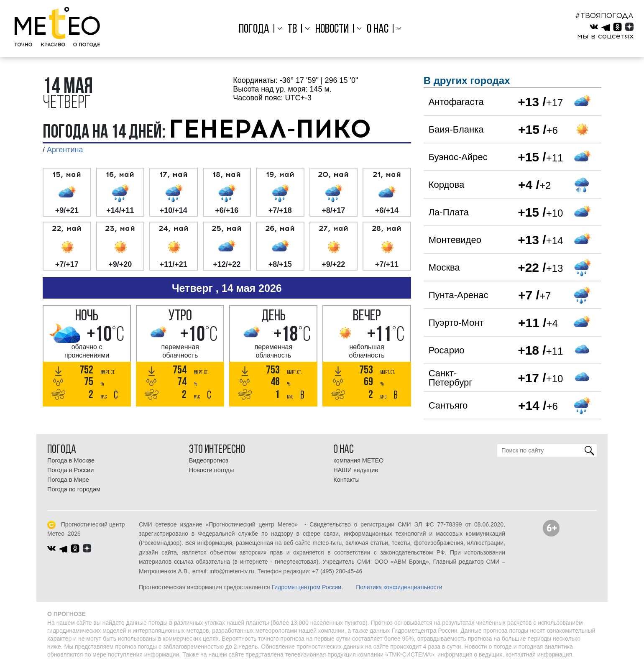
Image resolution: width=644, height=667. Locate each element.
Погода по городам (74, 489)
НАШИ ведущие (356, 470)
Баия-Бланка (456, 129)
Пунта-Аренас (459, 295)
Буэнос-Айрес (458, 157)
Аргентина (65, 150)
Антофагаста (456, 102)
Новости (332, 29)
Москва (444, 267)
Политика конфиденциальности (399, 587)
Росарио (447, 350)
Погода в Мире (68, 480)
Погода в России (70, 470)
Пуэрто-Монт (456, 323)
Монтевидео (455, 240)
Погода (254, 29)
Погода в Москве (71, 460)
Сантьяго (448, 405)
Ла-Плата (449, 212)
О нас (378, 29)
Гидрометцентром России (306, 587)
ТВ (292, 29)
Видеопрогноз (209, 460)
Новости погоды (212, 470)
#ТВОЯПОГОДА (604, 15)
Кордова (446, 185)
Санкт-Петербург (451, 378)
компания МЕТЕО (358, 460)
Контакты (346, 480)
